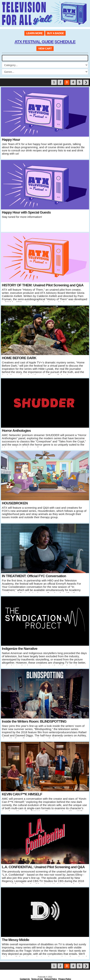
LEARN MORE (34, 33)
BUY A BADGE (55, 33)
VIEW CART (45, 49)
